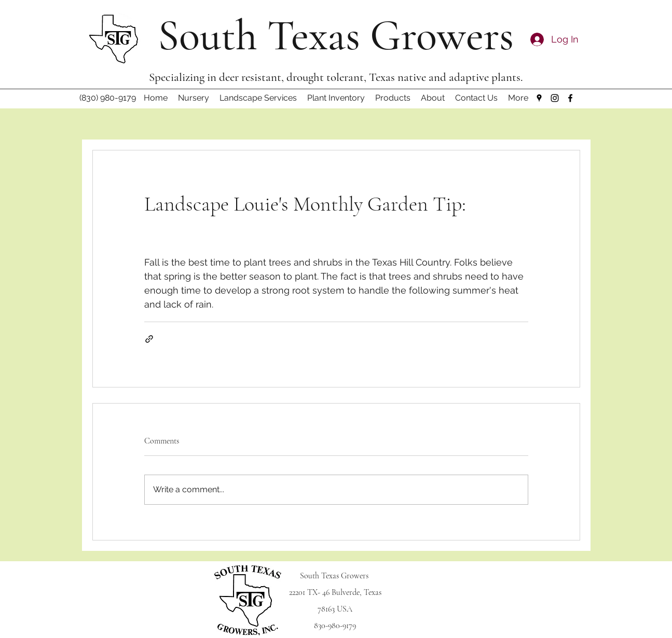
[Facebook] (570, 98)
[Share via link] (149, 339)
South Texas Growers (336, 36)
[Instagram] (555, 98)
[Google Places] (539, 98)
